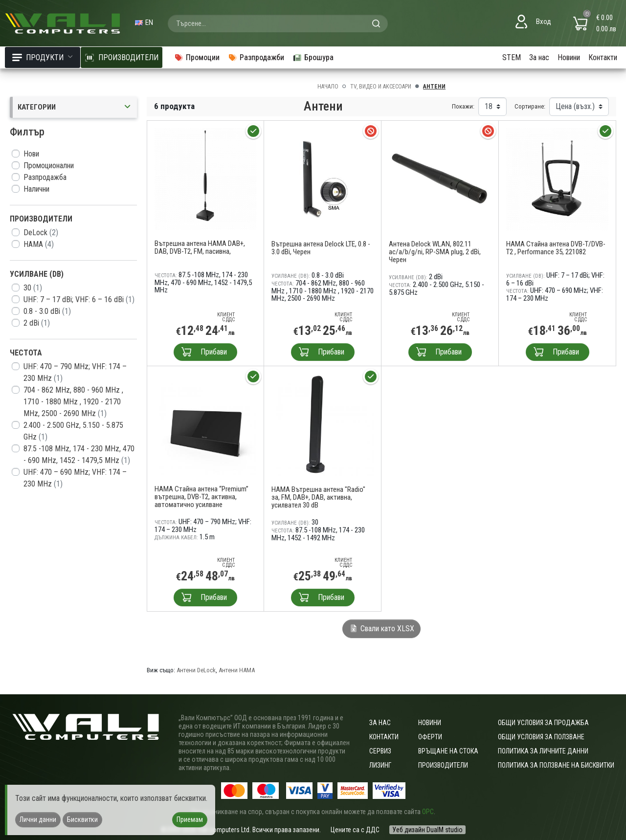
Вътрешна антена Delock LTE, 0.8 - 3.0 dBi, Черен (321, 248)
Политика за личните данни (543, 751)
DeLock (41, 232)
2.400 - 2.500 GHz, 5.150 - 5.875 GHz (73, 431)
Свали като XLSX (381, 629)
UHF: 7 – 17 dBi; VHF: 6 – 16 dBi (79, 299)
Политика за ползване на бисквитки (556, 765)
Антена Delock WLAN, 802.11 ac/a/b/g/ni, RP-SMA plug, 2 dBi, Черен (435, 252)
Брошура (313, 57)
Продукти (43, 57)
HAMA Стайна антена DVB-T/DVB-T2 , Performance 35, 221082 (556, 248)
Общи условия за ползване (541, 737)
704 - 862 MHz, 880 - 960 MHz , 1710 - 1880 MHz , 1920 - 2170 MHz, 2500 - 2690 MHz (73, 402)
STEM (512, 57)
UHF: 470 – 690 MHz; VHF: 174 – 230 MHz (75, 478)
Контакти (603, 57)
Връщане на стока (448, 751)
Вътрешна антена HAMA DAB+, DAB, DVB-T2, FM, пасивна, (200, 247)
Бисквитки (82, 819)
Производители (443, 765)
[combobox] (278, 23)
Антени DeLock (196, 670)
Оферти (430, 737)
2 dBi (37, 323)
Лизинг (380, 765)
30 (33, 288)
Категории (75, 107)
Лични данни (38, 819)
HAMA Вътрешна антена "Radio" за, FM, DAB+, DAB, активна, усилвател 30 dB (318, 497)
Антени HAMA (237, 670)
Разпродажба (45, 177)
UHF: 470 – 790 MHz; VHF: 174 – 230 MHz (75, 372)
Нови (31, 154)
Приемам (190, 819)
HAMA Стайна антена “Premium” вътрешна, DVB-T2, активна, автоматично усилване (201, 497)
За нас (539, 57)
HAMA (39, 244)
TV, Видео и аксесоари (381, 87)
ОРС (428, 812)
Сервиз (380, 751)
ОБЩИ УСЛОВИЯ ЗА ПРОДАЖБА (543, 723)
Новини (569, 57)
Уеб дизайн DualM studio (427, 830)
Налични (36, 189)
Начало (328, 87)
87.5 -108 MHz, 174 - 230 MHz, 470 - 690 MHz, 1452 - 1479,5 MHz (79, 454)
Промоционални (49, 166)
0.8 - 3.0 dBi (47, 311)
